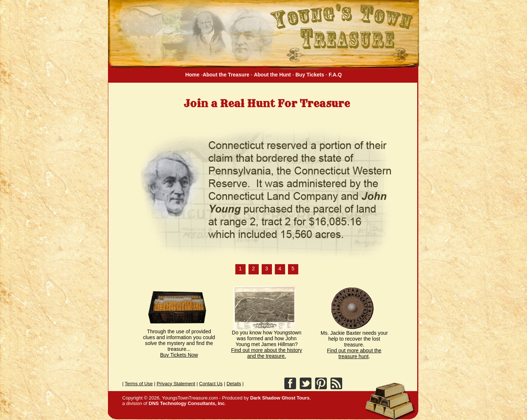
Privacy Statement (176, 384)
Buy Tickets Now (179, 355)
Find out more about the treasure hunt (354, 353)
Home (192, 75)
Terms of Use (139, 384)
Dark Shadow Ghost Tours (279, 398)
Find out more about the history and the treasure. (267, 353)
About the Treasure (226, 75)
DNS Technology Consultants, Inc (187, 403)
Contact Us (211, 384)
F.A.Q (335, 75)
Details (234, 384)
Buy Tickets (310, 75)
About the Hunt (272, 75)
